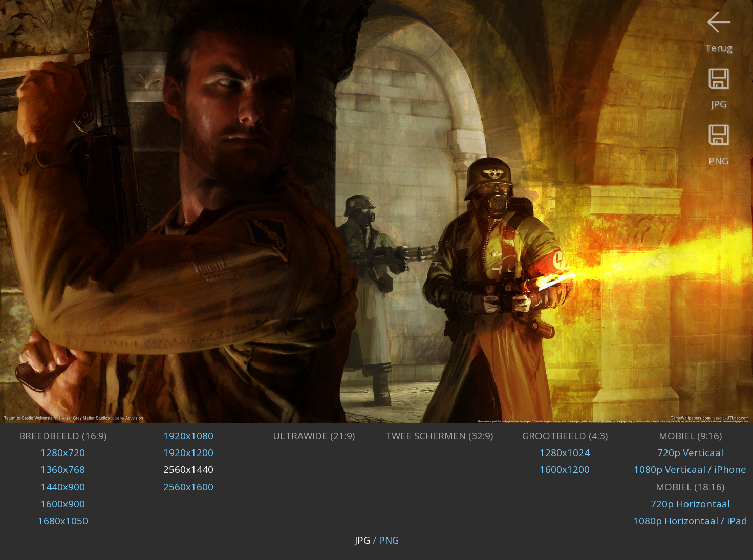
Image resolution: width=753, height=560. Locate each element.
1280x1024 (565, 453)
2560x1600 (188, 487)
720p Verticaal (690, 453)
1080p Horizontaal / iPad (690, 521)
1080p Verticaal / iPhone (690, 469)
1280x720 (63, 453)
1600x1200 (565, 469)
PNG (389, 540)
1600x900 (63, 504)
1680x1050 (63, 521)
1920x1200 (188, 453)
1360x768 (63, 469)
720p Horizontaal (690, 504)
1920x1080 (188, 436)
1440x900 (63, 487)
